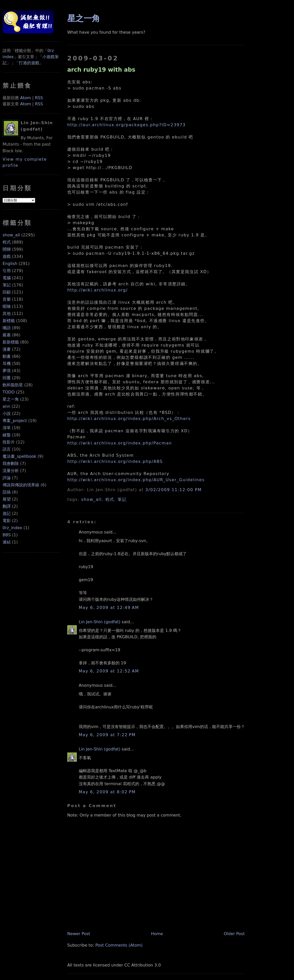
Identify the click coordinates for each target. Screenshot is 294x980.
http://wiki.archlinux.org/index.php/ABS (115, 461)
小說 (7, 413)
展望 (7, 499)
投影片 (9, 442)
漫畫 (7, 349)
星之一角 (11, 399)
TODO (9, 392)
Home (157, 934)
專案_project (15, 421)
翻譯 (7, 506)
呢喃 (7, 306)
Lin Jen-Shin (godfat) (100, 622)
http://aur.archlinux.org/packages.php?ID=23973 (126, 125)
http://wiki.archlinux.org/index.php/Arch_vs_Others (129, 419)
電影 (7, 521)
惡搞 (7, 492)
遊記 (7, 513)
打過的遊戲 (29, 63)
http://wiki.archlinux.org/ (98, 290)
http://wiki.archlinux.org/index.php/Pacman (120, 443)
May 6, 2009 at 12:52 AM (109, 671)
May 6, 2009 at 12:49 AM (109, 608)
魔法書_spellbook (19, 456)
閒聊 (7, 249)
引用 (7, 271)
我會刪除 (11, 463)
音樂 (7, 299)
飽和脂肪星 (13, 385)
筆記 (7, 285)
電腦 (7, 278)
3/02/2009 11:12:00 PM (174, 490)
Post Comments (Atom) (119, 945)
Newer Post (79, 934)
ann (6, 406)
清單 (7, 428)
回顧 (7, 292)
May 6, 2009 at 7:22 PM (107, 735)
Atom (25, 98)
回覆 (7, 378)
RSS (39, 98)
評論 (7, 478)
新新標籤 (11, 342)
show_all (11, 235)
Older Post (234, 934)
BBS (7, 535)
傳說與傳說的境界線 (21, 485)
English (10, 264)
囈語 (7, 328)
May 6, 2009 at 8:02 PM (107, 792)
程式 (7, 242)
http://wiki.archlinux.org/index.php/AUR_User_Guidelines (136, 480)
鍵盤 (7, 435)
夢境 (7, 371)
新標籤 (9, 321)
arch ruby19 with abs (101, 70)
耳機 (7, 364)
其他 (7, 314)
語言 (7, 449)
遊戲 (7, 256)
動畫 (7, 356)
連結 (7, 542)
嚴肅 (7, 335)
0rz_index (12, 528)
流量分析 (11, 471)
